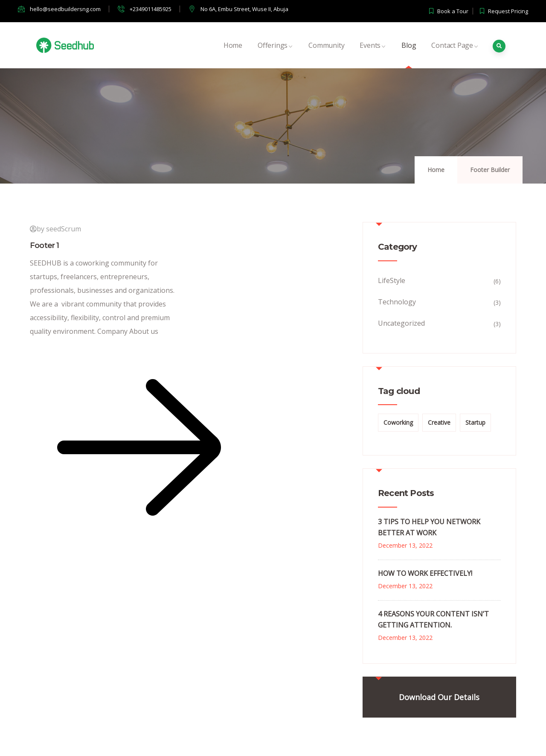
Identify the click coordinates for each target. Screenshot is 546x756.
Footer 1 (45, 245)
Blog (409, 54)
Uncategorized (401, 323)
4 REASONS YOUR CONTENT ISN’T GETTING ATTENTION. (433, 619)
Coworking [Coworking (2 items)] (398, 422)
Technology (397, 302)
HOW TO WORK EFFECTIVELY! (425, 573)
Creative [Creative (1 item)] (439, 422)
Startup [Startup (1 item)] (475, 422)
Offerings (275, 54)
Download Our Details (439, 697)
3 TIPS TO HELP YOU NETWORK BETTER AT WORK (429, 527)
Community (326, 54)
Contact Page (455, 54)
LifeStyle (392, 280)
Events (373, 54)
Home (233, 54)
